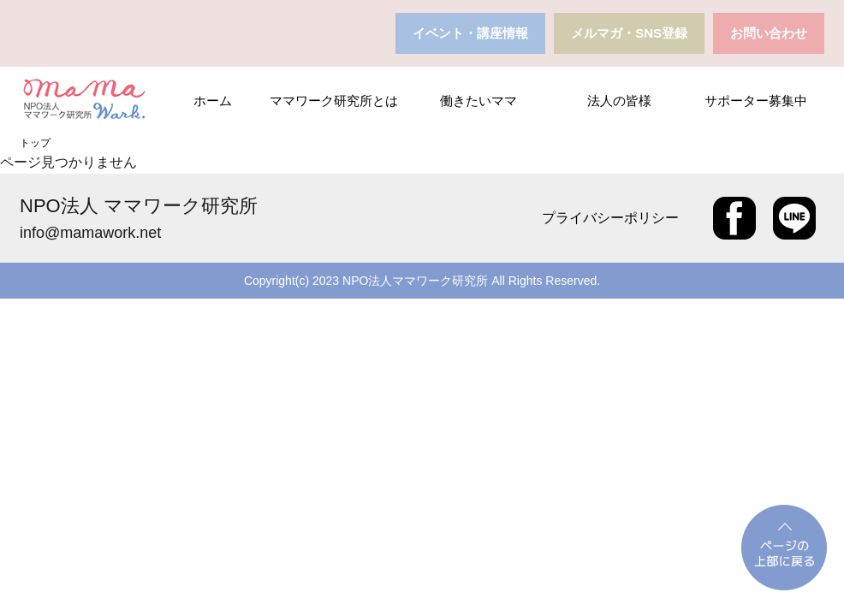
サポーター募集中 (756, 101)
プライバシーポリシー (610, 218)
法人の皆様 (619, 101)
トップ (35, 143)
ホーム (213, 101)
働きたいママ (478, 101)
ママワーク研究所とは (334, 101)
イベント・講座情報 (470, 33)
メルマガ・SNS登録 (629, 33)
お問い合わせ (769, 33)
